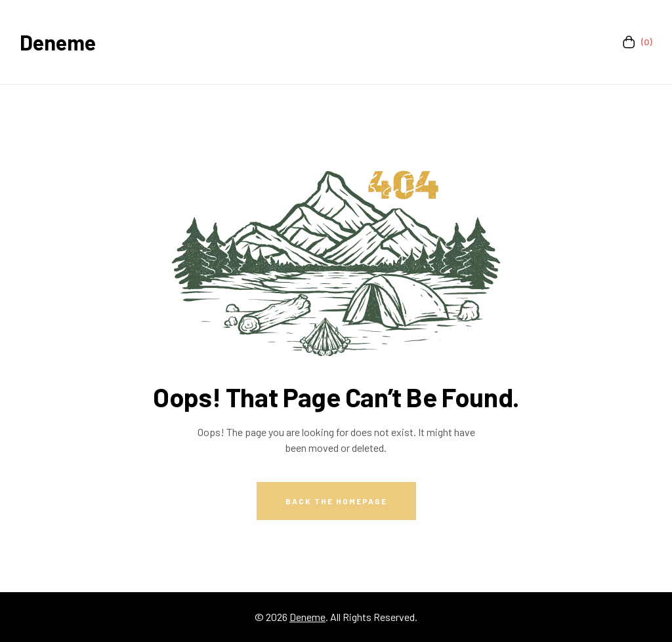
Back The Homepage (336, 501)
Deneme (58, 42)
